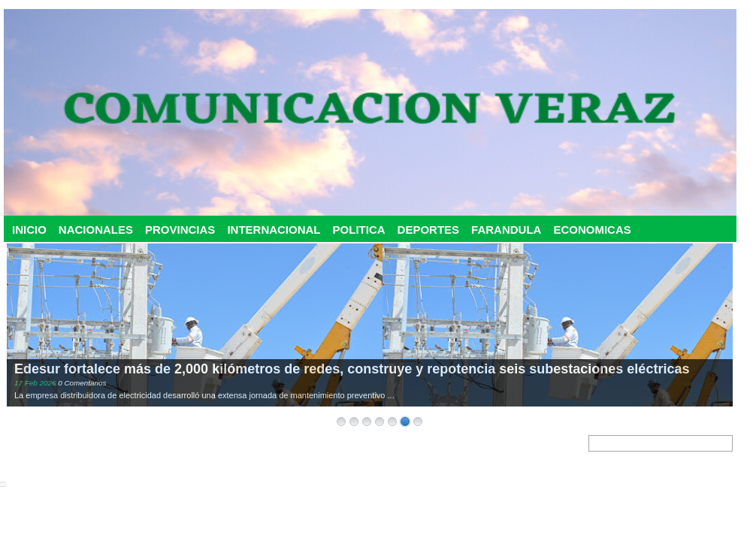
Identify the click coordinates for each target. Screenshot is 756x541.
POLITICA (359, 230)
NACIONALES (96, 230)
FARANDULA (506, 230)
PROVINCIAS (180, 230)
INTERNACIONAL (274, 230)
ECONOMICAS (592, 230)
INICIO (29, 230)
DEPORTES (429, 230)
